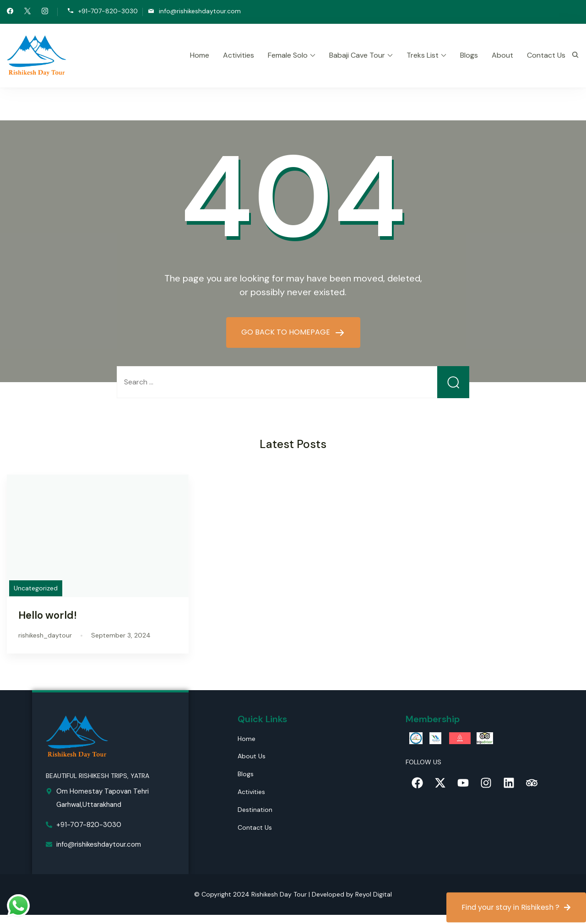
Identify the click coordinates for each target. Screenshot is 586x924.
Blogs (469, 55)
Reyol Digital (374, 894)
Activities (239, 55)
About (502, 55)
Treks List (423, 55)
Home (200, 55)
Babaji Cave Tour (357, 55)
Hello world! (48, 615)
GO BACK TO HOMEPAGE (287, 332)
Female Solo (288, 55)
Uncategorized (36, 588)
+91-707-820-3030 (108, 11)
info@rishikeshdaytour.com (200, 11)
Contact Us (546, 55)
